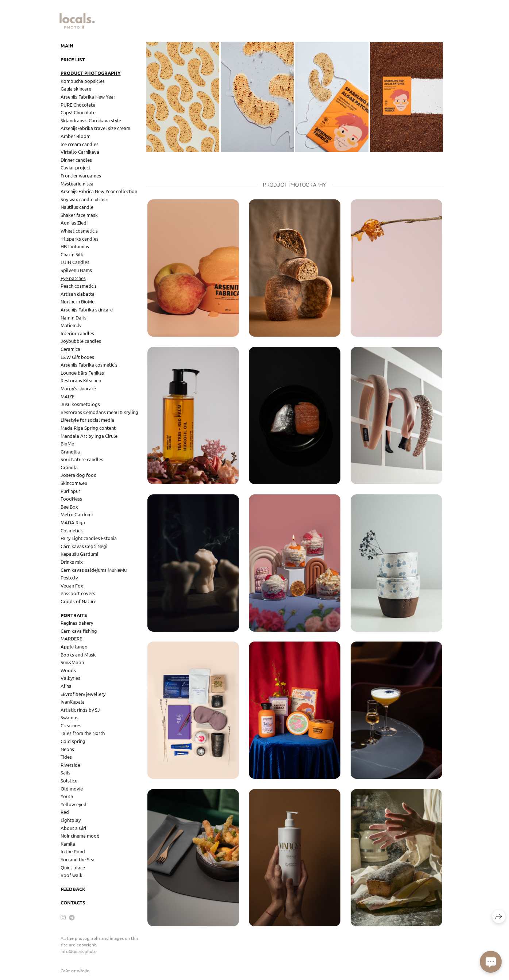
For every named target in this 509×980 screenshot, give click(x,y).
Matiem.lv (71, 325)
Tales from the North (83, 733)
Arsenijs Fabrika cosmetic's (89, 365)
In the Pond (73, 851)
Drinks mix (72, 562)
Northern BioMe (78, 301)
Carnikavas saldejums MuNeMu (94, 570)
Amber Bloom (76, 136)
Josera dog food (79, 475)
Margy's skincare (78, 388)
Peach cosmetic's (79, 286)
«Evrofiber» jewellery (83, 694)
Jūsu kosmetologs (80, 404)
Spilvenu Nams (76, 270)
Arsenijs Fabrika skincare (87, 309)
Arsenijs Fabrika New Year (88, 97)
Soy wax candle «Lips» (84, 199)
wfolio (83, 971)
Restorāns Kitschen (81, 380)
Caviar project (76, 167)
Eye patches (73, 278)
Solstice (69, 780)
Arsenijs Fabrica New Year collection (99, 191)
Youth (67, 796)
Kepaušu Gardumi (79, 554)
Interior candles (77, 333)
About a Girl (74, 828)
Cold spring (73, 741)
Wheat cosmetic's (79, 231)
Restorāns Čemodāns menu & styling (99, 412)
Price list (73, 59)
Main (67, 45)
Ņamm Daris (74, 317)
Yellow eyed (74, 804)
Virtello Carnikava (80, 152)
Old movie (72, 788)
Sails (65, 772)
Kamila (68, 844)
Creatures (71, 725)
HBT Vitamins (75, 246)
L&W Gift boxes (77, 357)
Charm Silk (72, 254)
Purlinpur (70, 491)
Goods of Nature (78, 601)
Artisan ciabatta (78, 294)
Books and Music (78, 654)
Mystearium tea (77, 183)
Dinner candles (76, 160)
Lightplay (71, 820)
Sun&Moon (72, 662)
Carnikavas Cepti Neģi (84, 546)
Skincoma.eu (74, 483)
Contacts (73, 902)
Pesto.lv (69, 577)
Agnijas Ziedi (74, 223)
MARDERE (71, 638)
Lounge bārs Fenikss (82, 373)
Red (65, 812)
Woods (68, 670)
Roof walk (72, 875)
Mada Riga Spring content (88, 428)
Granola (69, 467)
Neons (67, 749)
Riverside (70, 765)
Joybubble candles (81, 341)
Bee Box (69, 507)
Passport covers (78, 593)
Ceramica (70, 349)
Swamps (70, 717)
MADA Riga (73, 522)
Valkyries (70, 678)
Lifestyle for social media (87, 420)
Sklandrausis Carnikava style (91, 120)
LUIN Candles (75, 262)
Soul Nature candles (82, 459)
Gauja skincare (76, 89)
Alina (66, 686)
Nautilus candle (77, 207)
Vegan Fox (72, 585)
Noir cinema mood (80, 836)
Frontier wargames (81, 175)
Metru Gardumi (77, 514)
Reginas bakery (77, 623)
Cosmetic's (72, 530)
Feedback (73, 889)
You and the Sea (78, 859)
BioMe (67, 443)
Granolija (70, 451)
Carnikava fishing (79, 631)
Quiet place (73, 867)
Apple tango (74, 646)
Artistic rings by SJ (80, 710)
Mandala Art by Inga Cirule (89, 436)
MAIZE (68, 396)
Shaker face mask (79, 215)
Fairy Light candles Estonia (89, 538)
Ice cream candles (80, 144)
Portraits (74, 615)
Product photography (91, 73)
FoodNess (71, 499)
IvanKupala (73, 702)
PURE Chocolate (78, 105)
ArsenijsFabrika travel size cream (95, 128)
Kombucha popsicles (83, 81)
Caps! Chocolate (78, 112)
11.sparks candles (80, 239)
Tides (66, 757)
